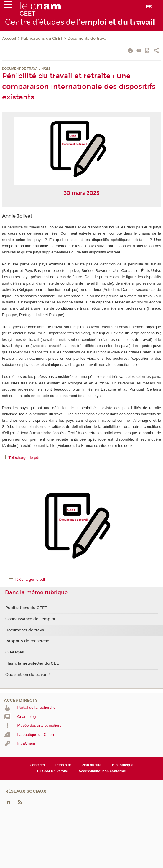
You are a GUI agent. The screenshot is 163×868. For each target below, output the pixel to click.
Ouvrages (15, 652)
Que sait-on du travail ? (28, 675)
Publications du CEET (42, 39)
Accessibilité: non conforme (102, 771)
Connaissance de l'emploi (30, 619)
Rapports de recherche (27, 641)
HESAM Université (53, 771)
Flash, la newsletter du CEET (33, 663)
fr (149, 6)
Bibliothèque (123, 765)
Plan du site (92, 765)
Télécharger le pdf (24, 458)
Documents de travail (88, 39)
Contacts (37, 765)
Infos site (63, 765)
